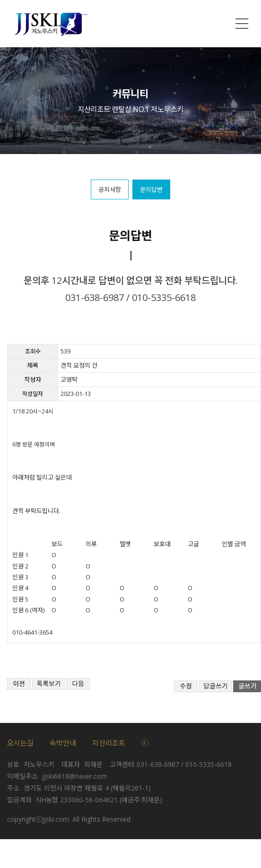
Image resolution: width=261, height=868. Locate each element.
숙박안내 (63, 743)
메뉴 (242, 24)
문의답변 (151, 189)
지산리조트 (109, 743)
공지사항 (110, 189)
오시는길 (20, 743)
